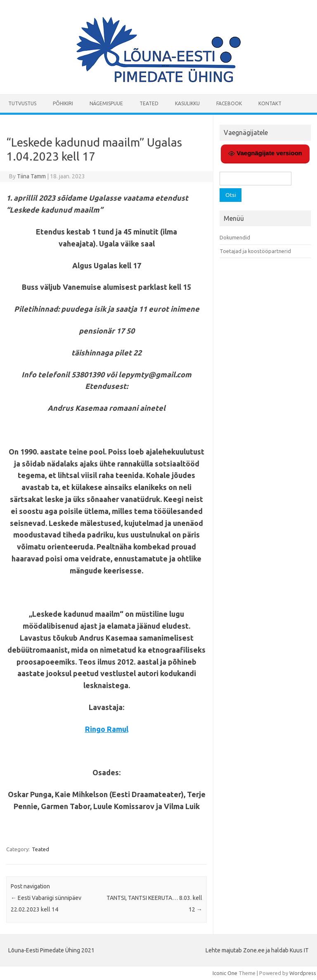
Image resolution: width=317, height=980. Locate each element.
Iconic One (225, 973)
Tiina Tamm (31, 176)
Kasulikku (187, 103)
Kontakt (270, 103)
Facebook (229, 103)
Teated (149, 103)
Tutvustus (22, 103)
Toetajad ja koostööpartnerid (255, 251)
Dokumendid (235, 237)
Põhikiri (63, 103)
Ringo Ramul (107, 729)
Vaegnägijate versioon (265, 153)
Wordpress (303, 973)
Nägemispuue (106, 103)
